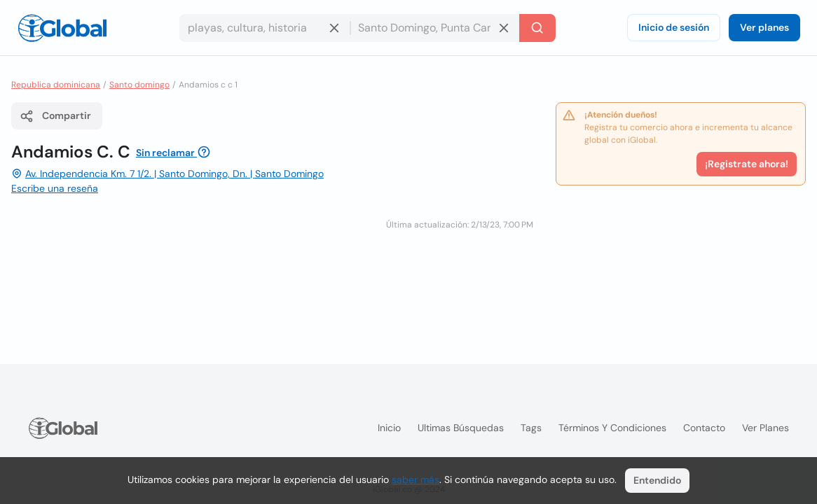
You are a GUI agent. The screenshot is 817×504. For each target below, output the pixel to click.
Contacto (704, 428)
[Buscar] (537, 28)
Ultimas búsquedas (461, 428)
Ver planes (764, 27)
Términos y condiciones (612, 428)
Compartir (55, 116)
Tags (531, 428)
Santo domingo (139, 85)
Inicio (389, 428)
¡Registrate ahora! (747, 164)
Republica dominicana (56, 85)
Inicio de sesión (674, 27)
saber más (416, 479)
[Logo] (62, 28)
